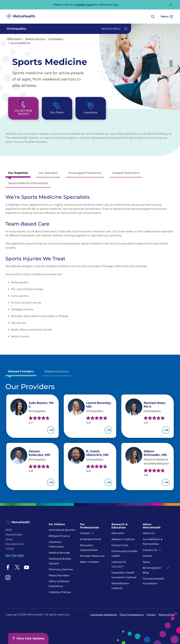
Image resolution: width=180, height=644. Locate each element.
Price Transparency (132, 615)
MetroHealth (14, 39)
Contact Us (150, 550)
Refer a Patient (89, 562)
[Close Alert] (171, 5)
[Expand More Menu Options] (167, 17)
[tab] (18, 174)
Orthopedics (56, 39)
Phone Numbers (59, 575)
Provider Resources (92, 556)
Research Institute (123, 539)
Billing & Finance (59, 536)
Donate (148, 556)
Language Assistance (104, 615)
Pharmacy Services (61, 569)
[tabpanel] (90, 266)
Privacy (151, 615)
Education (118, 533)
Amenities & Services (62, 530)
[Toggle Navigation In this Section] (66, 29)
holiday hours (85, 5)
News (146, 562)
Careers (85, 533)
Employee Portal (91, 539)
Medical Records (59, 553)
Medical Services (35, 39)
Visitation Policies (60, 592)
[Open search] (153, 17)
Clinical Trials (120, 545)
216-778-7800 (15, 556)
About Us (149, 533)
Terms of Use (166, 615)
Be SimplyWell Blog (152, 570)
